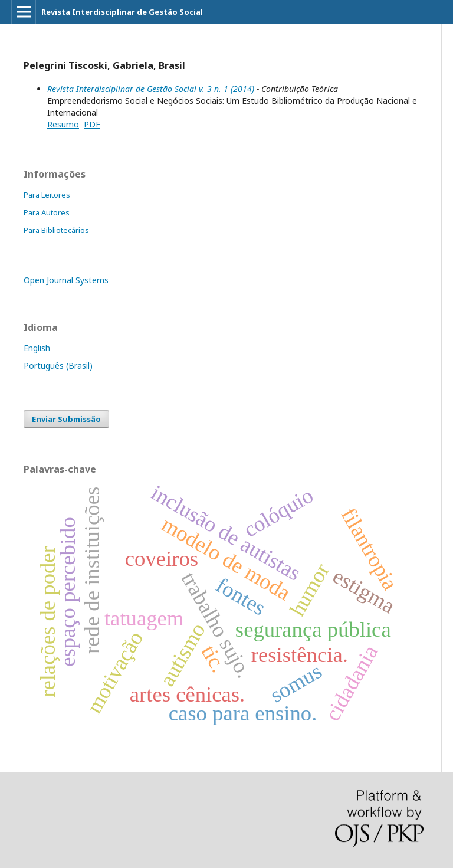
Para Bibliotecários (56, 230)
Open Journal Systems (66, 280)
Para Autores (47, 212)
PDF (92, 124)
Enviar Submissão (66, 419)
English (37, 348)
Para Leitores (47, 195)
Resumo (63, 124)
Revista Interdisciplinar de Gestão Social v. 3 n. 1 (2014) (151, 89)
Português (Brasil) (58, 366)
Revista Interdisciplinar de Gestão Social (122, 12)
